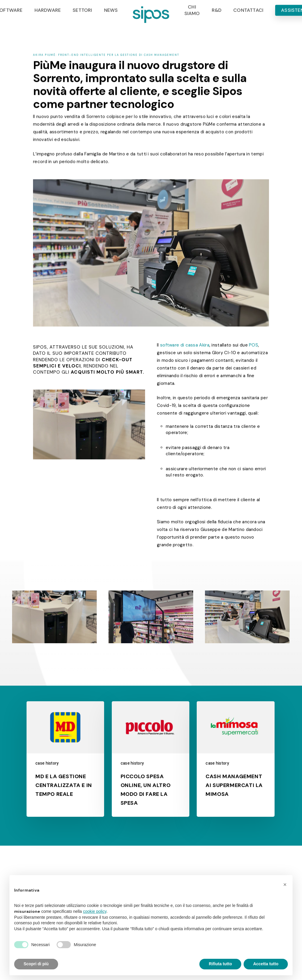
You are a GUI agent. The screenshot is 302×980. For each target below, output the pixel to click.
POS (253, 345)
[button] (285, 885)
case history (47, 763)
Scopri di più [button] (36, 964)
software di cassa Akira (185, 345)
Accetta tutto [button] (266, 964)
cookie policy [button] (95, 911)
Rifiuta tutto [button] (220, 964)
